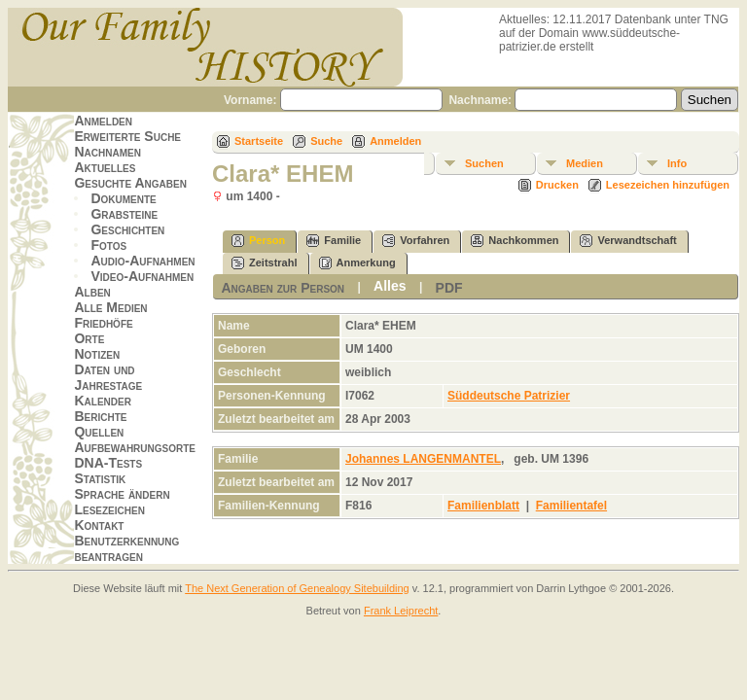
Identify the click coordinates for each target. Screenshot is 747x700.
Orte (89, 338)
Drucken (557, 185)
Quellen (99, 432)
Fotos (108, 245)
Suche (326, 141)
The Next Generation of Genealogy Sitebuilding (297, 588)
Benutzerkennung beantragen (126, 548)
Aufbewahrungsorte (135, 447)
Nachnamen (107, 152)
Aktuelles (105, 167)
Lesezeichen (109, 509)
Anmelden (103, 121)
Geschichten (127, 229)
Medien (585, 163)
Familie (334, 241)
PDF (449, 288)
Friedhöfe (103, 323)
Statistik (100, 478)
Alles (390, 286)
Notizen (97, 354)
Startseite (259, 141)
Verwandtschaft (628, 241)
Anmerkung (357, 263)
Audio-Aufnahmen (142, 261)
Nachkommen (515, 241)
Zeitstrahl (265, 263)
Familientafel (571, 506)
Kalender (102, 401)
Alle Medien (110, 307)
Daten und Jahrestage (108, 377)
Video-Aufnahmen (142, 276)
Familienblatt (483, 506)
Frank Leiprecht (401, 611)
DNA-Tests (108, 463)
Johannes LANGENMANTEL (423, 459)
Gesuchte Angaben (130, 183)
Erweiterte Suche (127, 136)
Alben (92, 292)
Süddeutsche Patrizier (509, 396)
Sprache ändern (122, 494)
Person (258, 241)
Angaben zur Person (283, 288)
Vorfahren (416, 241)
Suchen (484, 163)
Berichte (100, 416)
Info (677, 163)
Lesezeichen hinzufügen (668, 185)
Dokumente (123, 198)
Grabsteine (124, 214)
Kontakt (99, 525)
